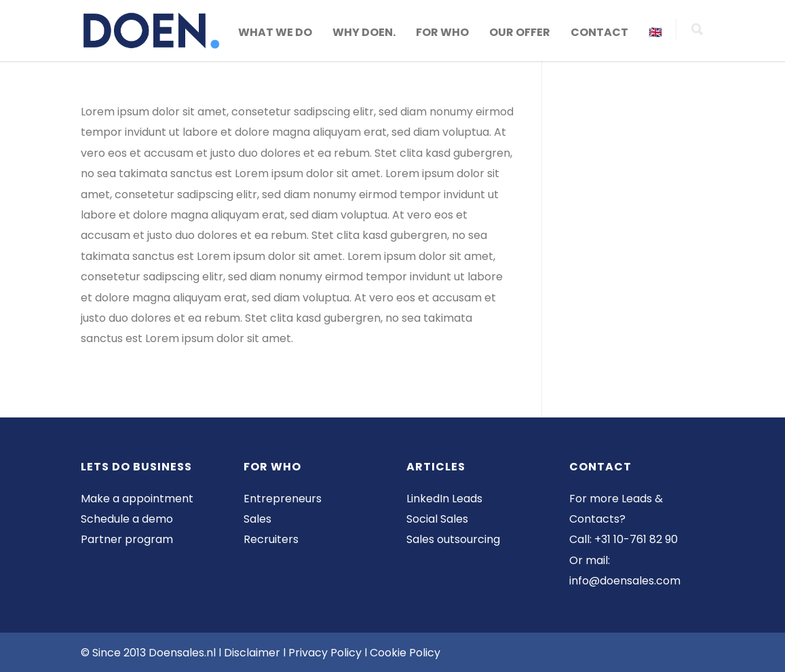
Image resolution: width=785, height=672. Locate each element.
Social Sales (437, 519)
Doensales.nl (182, 653)
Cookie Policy (405, 653)
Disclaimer (252, 653)
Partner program (127, 539)
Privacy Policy (326, 653)
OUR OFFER (520, 32)
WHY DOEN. (364, 32)
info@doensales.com (625, 581)
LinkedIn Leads (444, 499)
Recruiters (271, 539)
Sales (257, 519)
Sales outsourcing (453, 539)
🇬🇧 (655, 32)
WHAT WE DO (275, 32)
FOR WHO (442, 32)
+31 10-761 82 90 (636, 539)
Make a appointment (137, 499)
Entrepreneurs (283, 499)
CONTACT (599, 32)
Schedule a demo (127, 519)
